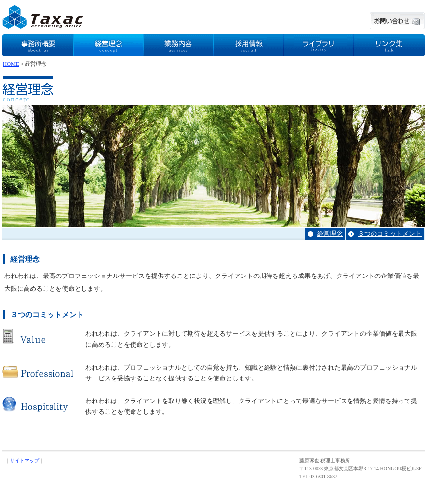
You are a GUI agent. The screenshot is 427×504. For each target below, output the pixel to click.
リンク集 (389, 45)
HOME (11, 64)
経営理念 (330, 234)
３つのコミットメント (390, 234)
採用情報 (249, 45)
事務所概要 (38, 45)
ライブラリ (319, 45)
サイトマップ (25, 461)
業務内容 (178, 45)
